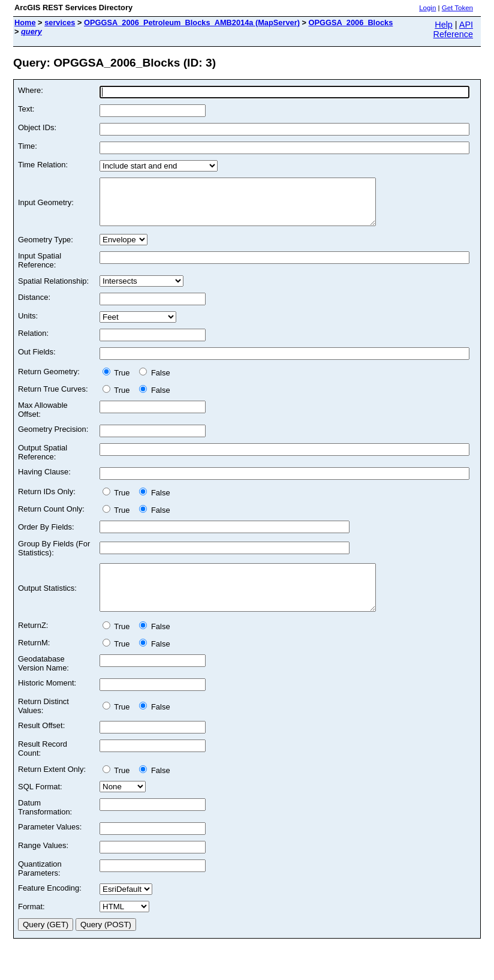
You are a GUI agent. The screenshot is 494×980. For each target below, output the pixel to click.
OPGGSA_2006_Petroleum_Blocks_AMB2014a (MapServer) (192, 22)
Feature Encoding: (50, 906)
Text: (26, 109)
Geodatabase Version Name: (43, 681)
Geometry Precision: (53, 438)
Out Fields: (37, 361)
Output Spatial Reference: (43, 461)
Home (25, 22)
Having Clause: (44, 481)
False (154, 382)
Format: (31, 925)
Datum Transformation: (45, 825)
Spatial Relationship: (53, 290)
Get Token (457, 8)
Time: (28, 146)
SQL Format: (40, 805)
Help (444, 25)
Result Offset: (41, 743)
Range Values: (43, 863)
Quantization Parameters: (40, 886)
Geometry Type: (46, 249)
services (60, 22)
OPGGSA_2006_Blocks (351, 22)
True (118, 382)
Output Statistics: (47, 602)
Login (427, 8)
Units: (28, 325)
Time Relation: (43, 165)
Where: (31, 90)
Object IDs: (37, 127)
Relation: (33, 342)
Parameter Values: (50, 845)
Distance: (34, 306)
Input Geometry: (46, 207)
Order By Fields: (46, 536)
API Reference (453, 29)
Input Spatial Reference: (40, 269)
